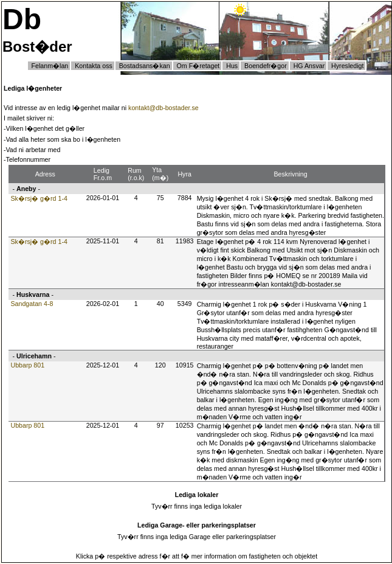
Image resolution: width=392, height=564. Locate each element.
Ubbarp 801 (27, 365)
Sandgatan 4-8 (32, 304)
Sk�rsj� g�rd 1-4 (39, 198)
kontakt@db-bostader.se (163, 108)
